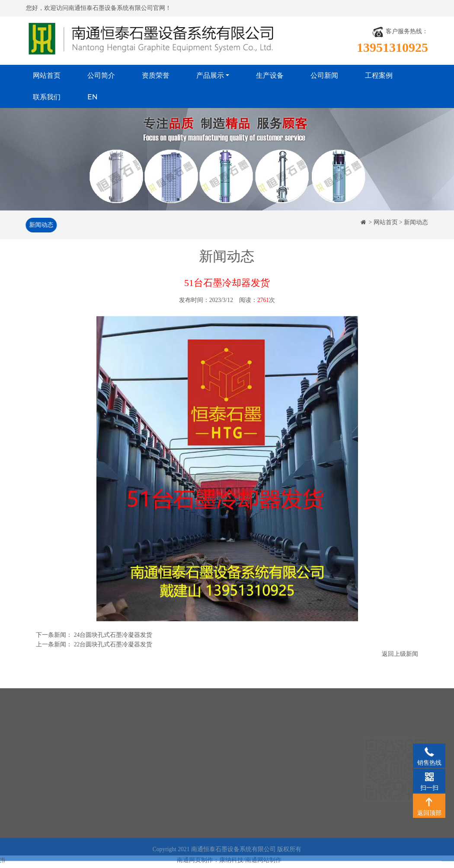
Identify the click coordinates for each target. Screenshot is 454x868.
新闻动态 (40, 225)
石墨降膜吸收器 (128, 747)
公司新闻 (324, 75)
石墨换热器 (122, 734)
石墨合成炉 (122, 785)
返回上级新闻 (400, 654)
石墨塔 (116, 772)
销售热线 (429, 751)
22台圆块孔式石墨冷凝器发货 (113, 645)
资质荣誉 (156, 75)
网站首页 (47, 75)
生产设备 (270, 75)
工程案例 (379, 75)
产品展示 (210, 75)
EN (93, 97)
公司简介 (101, 75)
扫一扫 (429, 776)
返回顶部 (429, 801)
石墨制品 (119, 811)
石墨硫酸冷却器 (128, 760)
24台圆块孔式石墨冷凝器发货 (113, 636)
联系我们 (47, 97)
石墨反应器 (122, 798)
